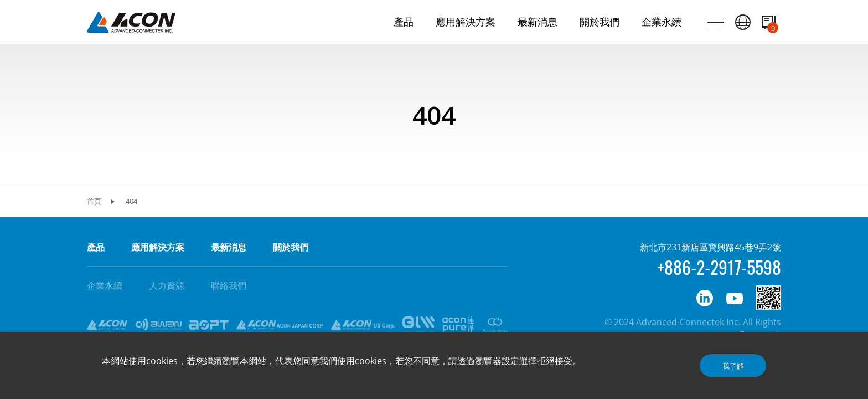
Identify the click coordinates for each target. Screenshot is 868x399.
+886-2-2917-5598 (719, 267)
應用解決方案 (158, 247)
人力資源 (167, 285)
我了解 (733, 366)
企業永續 (105, 285)
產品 (96, 247)
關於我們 (291, 247)
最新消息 (229, 247)
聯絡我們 (229, 285)
